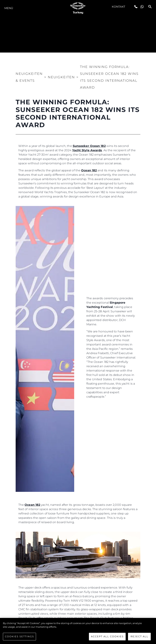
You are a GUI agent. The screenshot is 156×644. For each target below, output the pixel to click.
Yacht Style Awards (87, 150)
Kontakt (119, 7)
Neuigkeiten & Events (29, 77)
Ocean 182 (89, 170)
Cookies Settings (19, 636)
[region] (78, 631)
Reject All (139, 636)
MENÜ (9, 8)
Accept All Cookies (107, 636)
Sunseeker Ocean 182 (89, 146)
